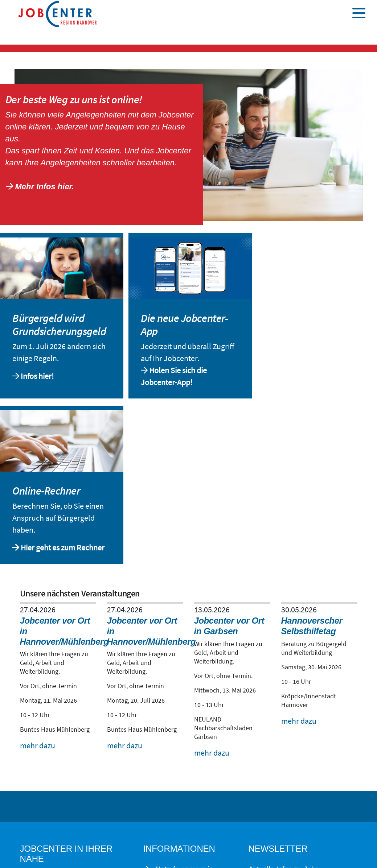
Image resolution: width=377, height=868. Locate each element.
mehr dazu (38, 745)
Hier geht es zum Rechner (63, 547)
